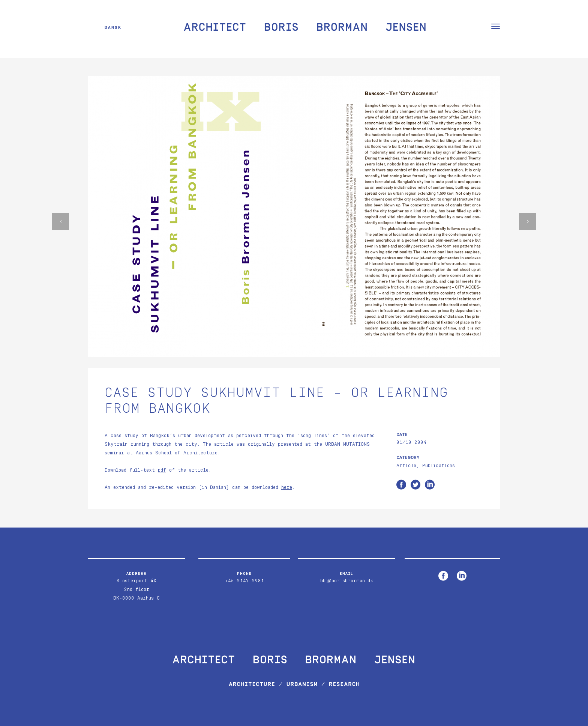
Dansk (113, 27)
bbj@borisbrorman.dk (347, 581)
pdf (162, 470)
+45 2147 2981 (244, 581)
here (287, 488)
